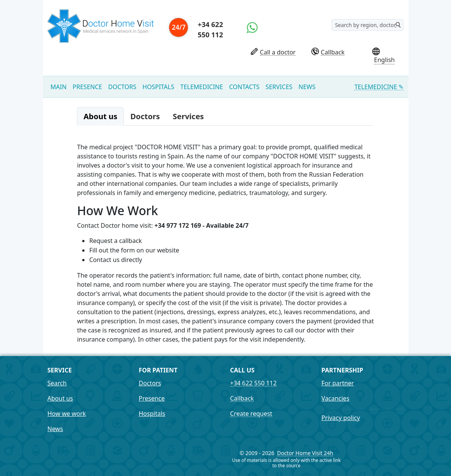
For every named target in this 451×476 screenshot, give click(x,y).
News (307, 87)
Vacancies (335, 398)
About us (60, 398)
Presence (87, 87)
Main (59, 87)
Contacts (244, 87)
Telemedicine (202, 87)
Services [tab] (188, 116)
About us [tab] (100, 116)
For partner (338, 383)
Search (57, 383)
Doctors (122, 87)
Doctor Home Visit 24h (305, 453)
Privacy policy (341, 418)
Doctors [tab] (145, 116)
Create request (251, 414)
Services (279, 87)
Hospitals (158, 87)
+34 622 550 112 (210, 30)
